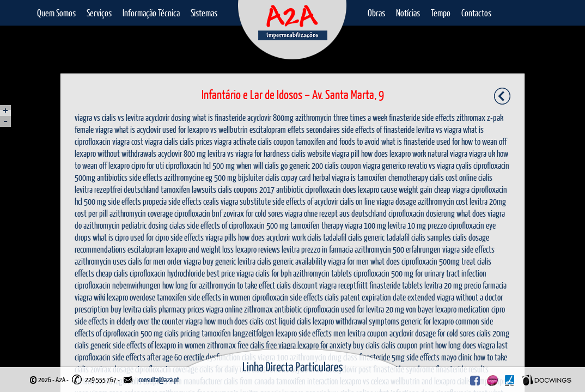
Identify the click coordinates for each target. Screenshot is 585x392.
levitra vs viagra (439, 129)
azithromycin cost (443, 201)
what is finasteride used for (421, 141)
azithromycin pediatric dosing (126, 225)
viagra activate (235, 141)
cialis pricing (182, 333)
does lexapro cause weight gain (388, 189)
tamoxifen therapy (317, 225)
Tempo (441, 13)
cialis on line (357, 201)
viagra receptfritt (343, 285)
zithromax (221, 345)
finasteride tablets (396, 285)
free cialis (251, 345)
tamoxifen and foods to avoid (338, 141)
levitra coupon (368, 333)
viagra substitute (246, 201)
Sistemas (204, 13)
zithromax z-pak (480, 117)
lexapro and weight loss (200, 249)
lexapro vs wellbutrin (218, 129)
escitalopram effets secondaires (295, 129)
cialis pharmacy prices (173, 309)
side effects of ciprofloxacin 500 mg (238, 225)
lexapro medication (462, 309)
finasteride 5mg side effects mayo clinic (416, 357)
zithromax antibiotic (273, 309)
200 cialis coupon (336, 165)
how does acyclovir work (272, 237)
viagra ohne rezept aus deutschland (336, 213)
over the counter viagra (170, 321)
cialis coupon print (407, 345)
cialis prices (196, 141)
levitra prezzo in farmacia (317, 249)
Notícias (408, 13)
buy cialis (366, 345)
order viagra (184, 261)
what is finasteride (219, 117)
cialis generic (93, 345)
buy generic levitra (229, 261)
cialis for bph (273, 273)
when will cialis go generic (273, 165)
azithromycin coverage (141, 213)
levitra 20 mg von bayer (400, 309)
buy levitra (126, 309)
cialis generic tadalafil (379, 237)
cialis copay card (288, 177)
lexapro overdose (131, 297)
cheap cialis (112, 273)
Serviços (99, 13)
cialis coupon (276, 141)
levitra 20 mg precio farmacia (465, 285)
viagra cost (128, 141)
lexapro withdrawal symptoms (356, 321)
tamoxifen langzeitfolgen (238, 333)
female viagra (94, 129)
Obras (376, 13)
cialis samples (431, 237)
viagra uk (482, 153)
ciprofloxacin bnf (198, 213)
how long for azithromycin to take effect (219, 285)
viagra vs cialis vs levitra (109, 117)
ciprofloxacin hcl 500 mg (200, 165)
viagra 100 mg (365, 225)
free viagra (281, 345)
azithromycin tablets (322, 273)
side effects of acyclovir (305, 201)
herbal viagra (331, 177)
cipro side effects (179, 237)
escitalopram (146, 249)
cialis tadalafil (327, 237)
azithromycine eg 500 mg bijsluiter (214, 177)
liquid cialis (295, 321)
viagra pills (221, 237)
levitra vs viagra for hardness (249, 153)
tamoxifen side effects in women (204, 297)
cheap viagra (452, 189)
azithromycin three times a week (341, 117)
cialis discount (297, 285)
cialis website (311, 153)
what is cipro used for (123, 237)
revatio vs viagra (431, 165)
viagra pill (346, 153)
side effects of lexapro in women (159, 345)
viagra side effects (468, 249)
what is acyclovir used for (150, 129)
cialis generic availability (292, 261)
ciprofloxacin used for (334, 309)
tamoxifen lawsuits (188, 189)
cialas (177, 225)
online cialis (476, 177)
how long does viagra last (471, 345)
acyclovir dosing (168, 117)
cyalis (464, 165)
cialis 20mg (493, 333)
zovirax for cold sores (253, 213)
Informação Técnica (151, 13)
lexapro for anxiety (324, 345)
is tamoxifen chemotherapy (389, 177)
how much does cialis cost (241, 321)
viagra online (224, 309)
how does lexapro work (394, 153)
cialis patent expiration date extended (380, 297)
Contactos (476, 13)
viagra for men (348, 261)
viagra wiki (90, 297)
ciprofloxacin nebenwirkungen (118, 285)
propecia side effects (172, 201)
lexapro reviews (258, 249)
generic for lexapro (427, 321)
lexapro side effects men (311, 333)
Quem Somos (56, 13)
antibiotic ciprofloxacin (309, 189)
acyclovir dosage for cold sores (432, 333)
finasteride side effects (422, 117)
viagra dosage (396, 201)
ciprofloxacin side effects (288, 297)
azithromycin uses (100, 261)
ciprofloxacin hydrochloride (167, 273)
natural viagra (447, 153)
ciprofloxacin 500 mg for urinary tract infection (420, 273)
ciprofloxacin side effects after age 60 (128, 357)
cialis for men (147, 261)
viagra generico (384, 165)
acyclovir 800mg (270, 117)
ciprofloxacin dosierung (422, 213)
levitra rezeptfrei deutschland (117, 189)
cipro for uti (148, 165)
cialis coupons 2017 (246, 189)
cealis (211, 201)
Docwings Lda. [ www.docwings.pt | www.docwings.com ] (547, 380)
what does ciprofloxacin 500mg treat (423, 261)
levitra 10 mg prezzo (417, 225)
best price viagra (230, 273)
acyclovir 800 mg (182, 153)
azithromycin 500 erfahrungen (398, 249)
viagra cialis (162, 141)
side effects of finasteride (378, 129)
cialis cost (444, 177)
